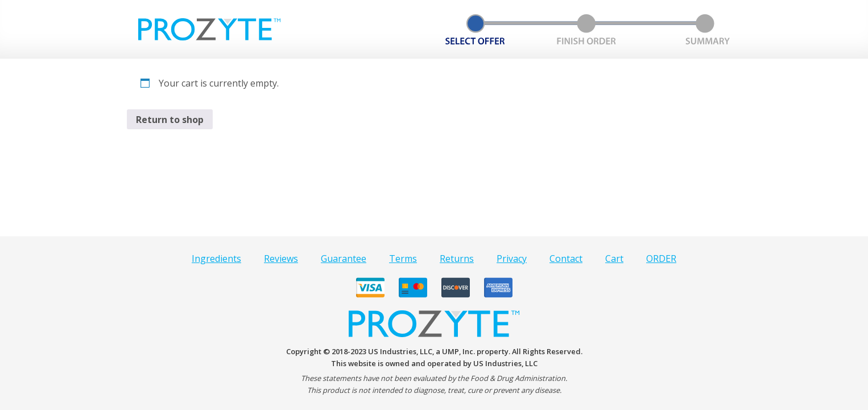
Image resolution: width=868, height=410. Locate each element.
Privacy (512, 259)
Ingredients (216, 259)
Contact (566, 259)
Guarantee (344, 259)
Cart (614, 259)
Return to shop (170, 120)
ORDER (661, 259)
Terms (403, 259)
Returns (457, 259)
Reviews (281, 259)
